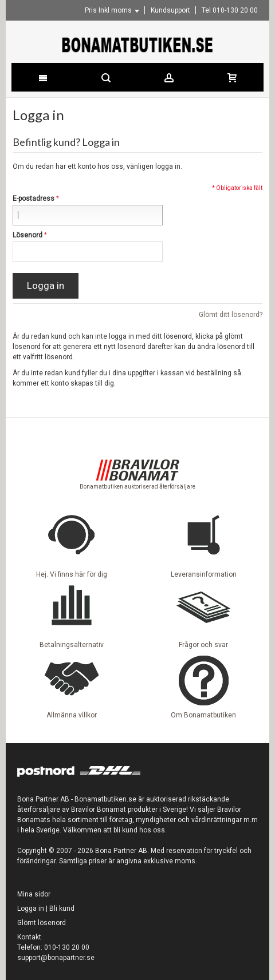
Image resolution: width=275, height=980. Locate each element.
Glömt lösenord (42, 923)
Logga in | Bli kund (46, 908)
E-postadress (34, 199)
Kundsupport (170, 10)
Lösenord (27, 235)
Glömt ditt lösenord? (231, 315)
